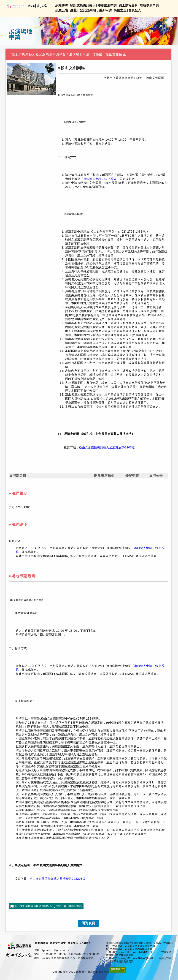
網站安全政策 (58, 943)
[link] (88, 923)
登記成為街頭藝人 (83, 6)
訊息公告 (62, 10)
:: (53, 6)
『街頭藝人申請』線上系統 (98, 179)
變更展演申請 (107, 6)
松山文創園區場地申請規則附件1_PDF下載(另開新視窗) (48, 906)
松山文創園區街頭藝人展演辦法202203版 (107, 447)
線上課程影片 (128, 6)
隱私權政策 (42, 943)
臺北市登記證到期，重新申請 (91, 10)
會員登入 (135, 10)
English (85, 943)
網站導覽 (62, 6)
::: (10, 54)
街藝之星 (120, 10)
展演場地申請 (149, 6)
